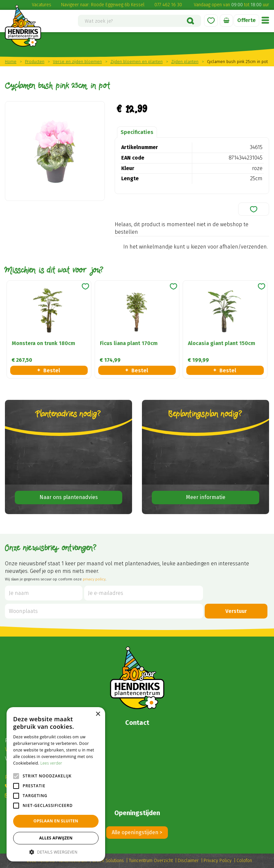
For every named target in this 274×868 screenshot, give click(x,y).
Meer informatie (206, 497)
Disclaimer (188, 861)
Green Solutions (108, 861)
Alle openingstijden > (137, 832)
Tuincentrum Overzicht (151, 861)
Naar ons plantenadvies (69, 497)
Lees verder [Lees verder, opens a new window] (51, 763)
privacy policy (94, 579)
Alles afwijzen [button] (56, 838)
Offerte (246, 20)
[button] (56, 852)
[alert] (56, 784)
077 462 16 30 (168, 5)
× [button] (98, 714)
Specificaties (137, 132)
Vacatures (42, 5)
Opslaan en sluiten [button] (56, 821)
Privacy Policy (218, 861)
